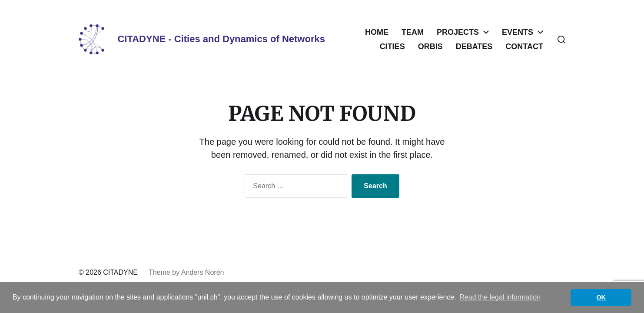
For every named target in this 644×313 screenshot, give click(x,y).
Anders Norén (203, 272)
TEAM (413, 32)
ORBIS (430, 47)
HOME (377, 32)
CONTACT (524, 47)
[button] (561, 40)
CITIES (392, 47)
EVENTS (518, 32)
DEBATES (474, 47)
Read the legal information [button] (500, 297)
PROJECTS (458, 32)
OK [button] (601, 297)
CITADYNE (120, 272)
